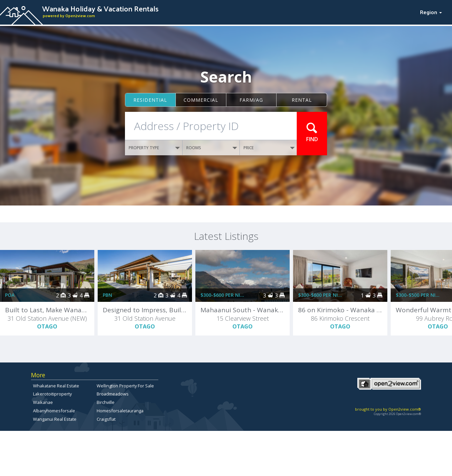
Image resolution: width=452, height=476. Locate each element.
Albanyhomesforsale (54, 411)
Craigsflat (106, 419)
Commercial (201, 100)
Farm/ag (251, 100)
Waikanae (43, 402)
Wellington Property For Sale (125, 386)
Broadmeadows (113, 394)
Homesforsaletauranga (120, 411)
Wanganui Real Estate (55, 419)
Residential (150, 100)
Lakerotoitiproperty (52, 394)
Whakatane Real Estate (56, 386)
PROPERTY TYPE (154, 148)
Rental (302, 100)
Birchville (106, 402)
